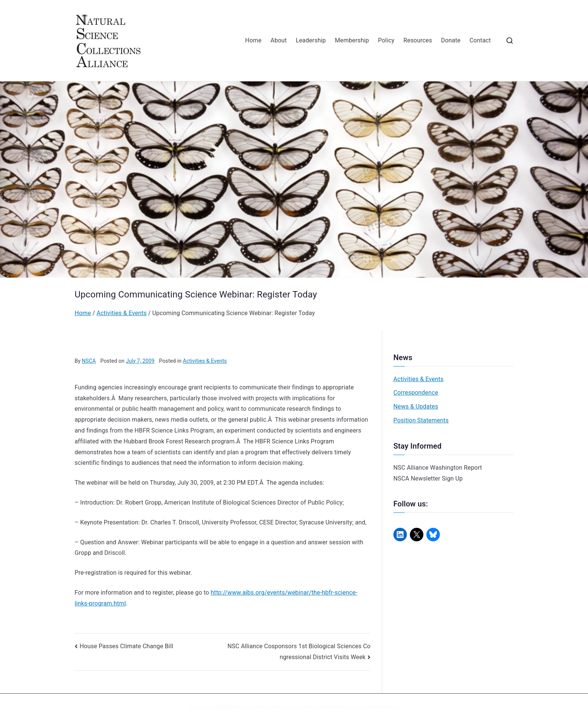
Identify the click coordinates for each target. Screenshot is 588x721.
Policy (386, 40)
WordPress (386, 707)
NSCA (89, 361)
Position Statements (421, 420)
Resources (418, 40)
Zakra (355, 707)
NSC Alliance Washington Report (438, 468)
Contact (480, 40)
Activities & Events (205, 361)
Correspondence (416, 393)
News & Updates (416, 406)
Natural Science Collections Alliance (273, 707)
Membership (352, 40)
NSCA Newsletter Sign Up (428, 478)
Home (253, 40)
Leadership (311, 40)
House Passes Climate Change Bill (126, 646)
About (278, 40)
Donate (451, 40)
